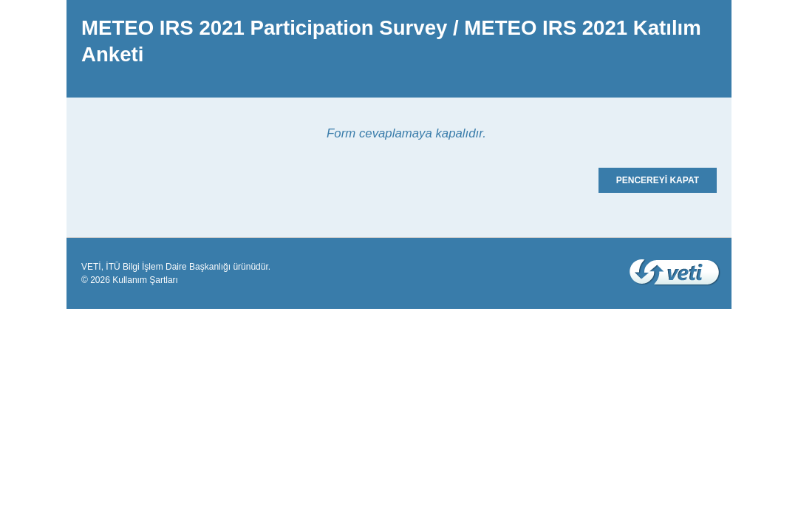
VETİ (91, 267)
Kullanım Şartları (145, 280)
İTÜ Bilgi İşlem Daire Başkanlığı (168, 267)
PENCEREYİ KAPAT (658, 180)
